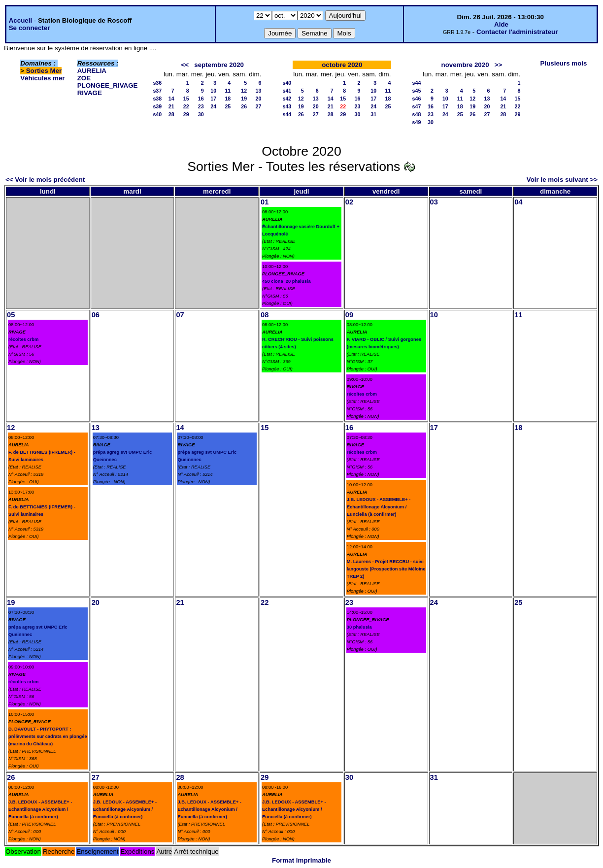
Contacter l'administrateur (517, 32)
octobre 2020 (342, 65)
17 (213, 99)
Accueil (20, 20)
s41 (287, 91)
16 (201, 99)
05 (11, 315)
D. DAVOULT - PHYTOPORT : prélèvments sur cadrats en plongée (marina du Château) (48, 736)
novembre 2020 (465, 65)
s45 (417, 91)
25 (228, 106)
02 (349, 202)
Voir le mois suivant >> (562, 180)
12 (244, 91)
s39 (157, 106)
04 (518, 202)
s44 (287, 114)
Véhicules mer (42, 78)
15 (186, 99)
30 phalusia (359, 627)
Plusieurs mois (564, 63)
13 (258, 91)
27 (258, 106)
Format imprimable (301, 860)
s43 (287, 106)
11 (228, 91)
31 (373, 114)
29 (186, 114)
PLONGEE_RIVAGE (108, 85)
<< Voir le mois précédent (45, 180)
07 (180, 315)
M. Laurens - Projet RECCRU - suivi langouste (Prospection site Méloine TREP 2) (386, 569)
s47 (417, 106)
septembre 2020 (219, 65)
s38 (157, 99)
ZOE (84, 78)
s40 (157, 114)
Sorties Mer (44, 71)
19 (244, 99)
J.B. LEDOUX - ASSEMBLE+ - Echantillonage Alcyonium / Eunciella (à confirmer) (379, 507)
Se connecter (30, 28)
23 (201, 106)
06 (96, 315)
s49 (417, 122)
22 (186, 106)
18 (228, 99)
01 (265, 202)
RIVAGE (90, 93)
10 (213, 91)
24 (213, 106)
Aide (501, 24)
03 (434, 202)
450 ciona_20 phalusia (286, 281)
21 (171, 106)
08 (265, 315)
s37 (157, 91)
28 (171, 114)
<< (185, 65)
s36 (157, 83)
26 (244, 106)
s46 (417, 99)
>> (499, 65)
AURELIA (92, 71)
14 (171, 99)
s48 (417, 114)
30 (201, 114)
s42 (287, 99)
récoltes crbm (23, 339)
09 (349, 315)
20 (258, 99)
